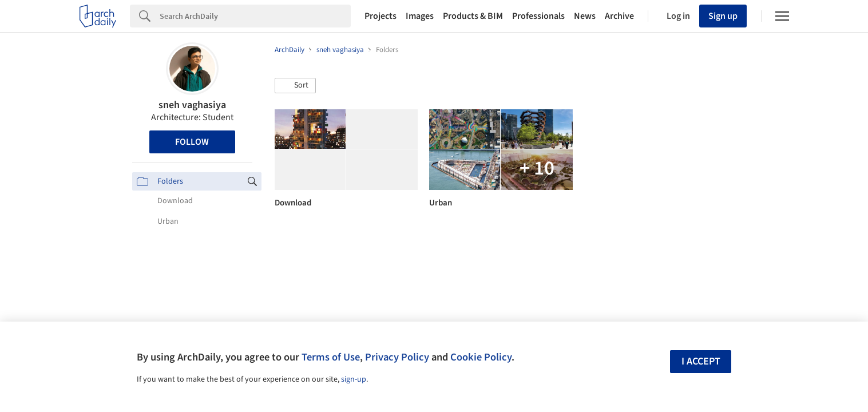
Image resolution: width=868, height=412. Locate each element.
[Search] (255, 16)
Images (420, 16)
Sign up (723, 16)
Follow (192, 142)
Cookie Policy (481, 357)
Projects (381, 16)
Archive (619, 16)
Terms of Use (331, 357)
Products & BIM (473, 16)
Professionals (538, 16)
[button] (295, 86)
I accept (701, 361)
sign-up (354, 379)
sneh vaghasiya (192, 105)
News (585, 16)
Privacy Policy (397, 357)
